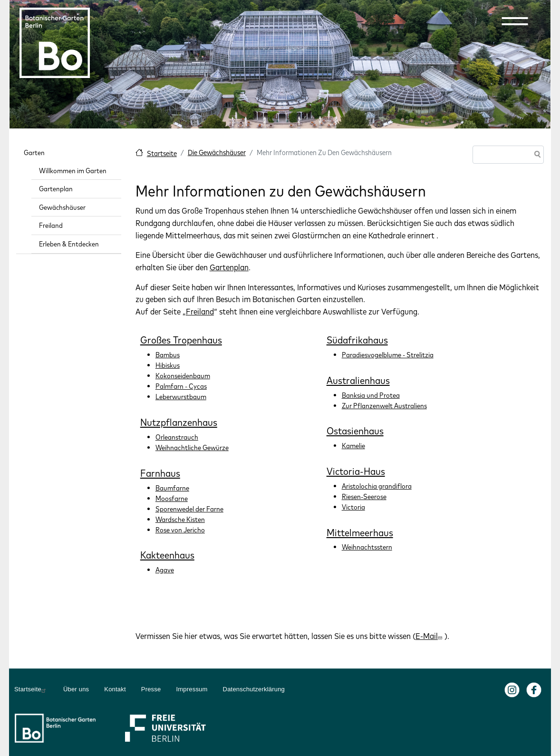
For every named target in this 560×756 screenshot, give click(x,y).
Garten (34, 152)
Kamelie (353, 446)
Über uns (76, 689)
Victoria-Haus (356, 471)
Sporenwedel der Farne (189, 509)
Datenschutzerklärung (254, 689)
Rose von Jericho (180, 530)
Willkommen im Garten (73, 171)
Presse (151, 689)
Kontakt (115, 689)
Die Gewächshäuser (217, 152)
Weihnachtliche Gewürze (192, 447)
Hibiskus (168, 365)
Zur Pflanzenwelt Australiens (384, 406)
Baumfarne (172, 488)
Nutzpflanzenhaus (179, 422)
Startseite (162, 153)
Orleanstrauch (177, 437)
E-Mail (430, 636)
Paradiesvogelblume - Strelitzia (388, 355)
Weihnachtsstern (367, 547)
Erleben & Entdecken (69, 244)
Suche (536, 155)
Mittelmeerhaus (360, 532)
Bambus (168, 355)
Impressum (192, 689)
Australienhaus (358, 380)
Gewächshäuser (62, 207)
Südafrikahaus (357, 340)
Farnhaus (160, 473)
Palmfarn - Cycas (181, 386)
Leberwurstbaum (181, 397)
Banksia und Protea (371, 395)
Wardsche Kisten (180, 519)
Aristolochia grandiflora (377, 486)
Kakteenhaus (167, 555)
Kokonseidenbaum (183, 376)
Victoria (353, 507)
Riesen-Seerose (364, 496)
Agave (165, 570)
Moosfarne (172, 498)
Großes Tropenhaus (181, 340)
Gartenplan (229, 267)
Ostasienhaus (355, 431)
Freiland (200, 311)
